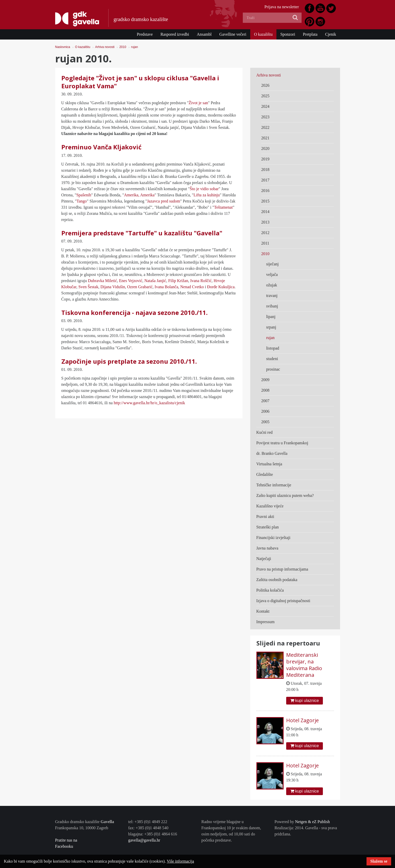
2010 (123, 47)
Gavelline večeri (233, 34)
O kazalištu (263, 34)
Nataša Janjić (155, 281)
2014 (265, 212)
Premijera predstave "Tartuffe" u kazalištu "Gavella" (142, 233)
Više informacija (180, 861)
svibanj (272, 306)
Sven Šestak (88, 287)
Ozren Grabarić (140, 287)
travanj (272, 296)
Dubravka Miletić (102, 281)
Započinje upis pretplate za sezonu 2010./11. (129, 361)
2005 (265, 422)
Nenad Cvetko (192, 287)
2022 (265, 127)
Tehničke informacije (274, 485)
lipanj (271, 317)
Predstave (145, 34)
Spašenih (84, 195)
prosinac (273, 369)
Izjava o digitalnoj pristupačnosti (283, 601)
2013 (265, 222)
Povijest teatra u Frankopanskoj (282, 443)
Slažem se (379, 861)
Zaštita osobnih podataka (277, 580)
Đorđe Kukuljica (221, 287)
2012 (265, 233)
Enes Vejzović (131, 281)
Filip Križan (178, 281)
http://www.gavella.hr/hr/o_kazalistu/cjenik (149, 403)
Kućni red (265, 432)
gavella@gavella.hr (144, 840)
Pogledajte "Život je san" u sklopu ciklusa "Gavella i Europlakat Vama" (140, 82)
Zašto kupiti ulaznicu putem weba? (285, 495)
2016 (265, 191)
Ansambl (204, 34)
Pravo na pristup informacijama (282, 569)
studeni (272, 359)
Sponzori (288, 34)
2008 (265, 390)
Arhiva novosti (105, 47)
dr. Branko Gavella (272, 453)
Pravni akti (265, 517)
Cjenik (331, 34)
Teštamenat (223, 207)
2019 (265, 159)
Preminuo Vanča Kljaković (101, 147)
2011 (265, 243)
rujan (135, 47)
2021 (265, 138)
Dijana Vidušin (112, 287)
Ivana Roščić (200, 281)
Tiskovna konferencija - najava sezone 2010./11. (134, 312)
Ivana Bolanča (166, 287)
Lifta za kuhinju (207, 195)
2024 (265, 106)
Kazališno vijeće (270, 506)
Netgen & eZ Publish (312, 822)
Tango (82, 201)
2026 (265, 85)
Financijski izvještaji (273, 538)
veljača (272, 274)
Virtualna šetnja (269, 464)
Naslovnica (63, 47)
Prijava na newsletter (282, 7)
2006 (265, 411)
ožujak (272, 285)
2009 (265, 380)
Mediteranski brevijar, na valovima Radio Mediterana (304, 665)
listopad (273, 348)
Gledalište (265, 474)
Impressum (266, 622)
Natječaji (264, 559)
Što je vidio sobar (204, 189)
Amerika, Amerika (139, 195)
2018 (265, 170)
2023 (265, 117)
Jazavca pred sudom (164, 201)
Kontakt (263, 611)
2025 (265, 96)
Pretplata (310, 34)
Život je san (198, 103)
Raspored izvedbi (175, 34)
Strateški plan (268, 527)
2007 (265, 401)
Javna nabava (267, 548)
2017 (265, 180)
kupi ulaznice (305, 701)
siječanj (272, 264)
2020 (265, 148)
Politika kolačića (270, 590)
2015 (265, 201)
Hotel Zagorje (302, 720)
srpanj (271, 327)
